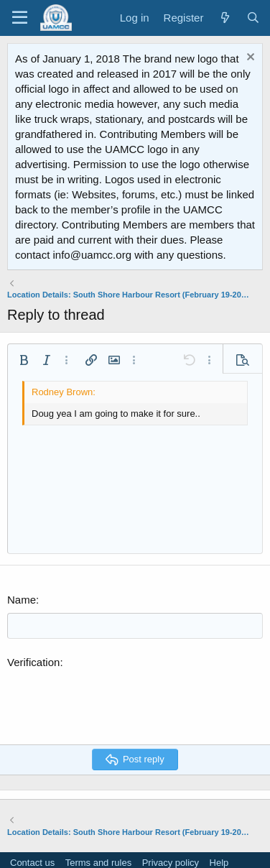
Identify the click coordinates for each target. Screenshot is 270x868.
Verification (33, 662)
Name (22, 600)
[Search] (253, 18)
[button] (24, 360)
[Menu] (20, 18)
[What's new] (224, 18)
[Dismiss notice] (249, 59)
